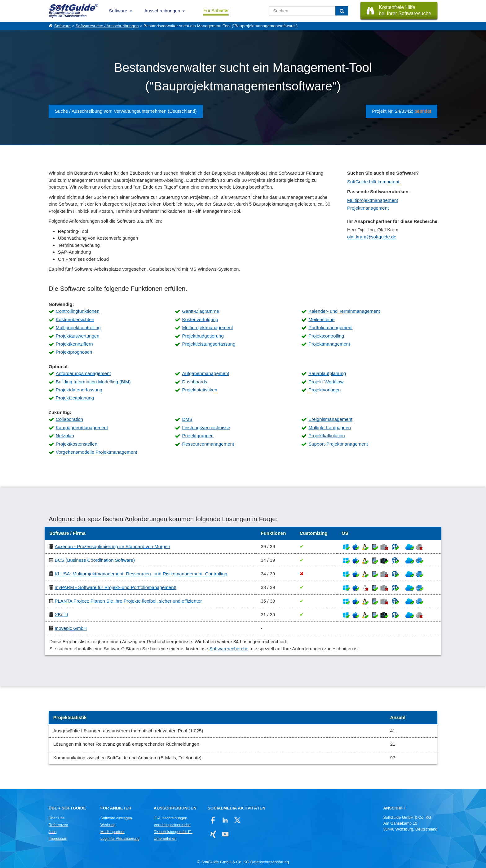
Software (118, 11)
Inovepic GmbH (71, 628)
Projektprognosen (74, 352)
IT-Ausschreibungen (170, 818)
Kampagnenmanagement (82, 427)
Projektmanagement (368, 208)
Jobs (53, 832)
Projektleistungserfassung (209, 344)
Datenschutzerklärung (270, 862)
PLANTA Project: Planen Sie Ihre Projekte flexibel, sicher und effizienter (128, 601)
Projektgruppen (198, 436)
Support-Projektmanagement (338, 444)
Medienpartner (113, 832)
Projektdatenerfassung (79, 390)
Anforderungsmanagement (83, 373)
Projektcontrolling (326, 336)
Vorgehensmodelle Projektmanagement (97, 452)
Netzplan (65, 436)
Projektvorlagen (325, 390)
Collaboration (69, 419)
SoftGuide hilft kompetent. (374, 182)
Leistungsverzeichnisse (206, 427)
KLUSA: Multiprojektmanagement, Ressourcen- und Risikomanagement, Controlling (141, 574)
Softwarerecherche (229, 649)
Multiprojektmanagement (373, 200)
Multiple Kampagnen (330, 427)
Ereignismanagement (330, 419)
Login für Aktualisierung (120, 839)
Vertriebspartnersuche (172, 825)
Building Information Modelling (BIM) (93, 382)
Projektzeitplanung (75, 398)
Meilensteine (321, 319)
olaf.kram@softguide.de (372, 237)
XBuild (61, 615)
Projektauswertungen (78, 336)
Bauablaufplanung (327, 373)
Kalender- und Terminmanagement (344, 311)
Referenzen (58, 825)
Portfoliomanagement (331, 327)
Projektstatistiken (199, 390)
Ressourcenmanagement (208, 444)
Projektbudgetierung (203, 336)
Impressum (58, 839)
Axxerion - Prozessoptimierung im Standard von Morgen (112, 546)
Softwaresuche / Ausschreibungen (107, 26)
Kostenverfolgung (200, 319)
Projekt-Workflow (326, 382)
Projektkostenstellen (77, 444)
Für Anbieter (216, 10)
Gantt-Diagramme (200, 311)
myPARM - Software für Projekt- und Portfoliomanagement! (115, 587)
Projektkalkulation (327, 436)
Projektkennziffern (74, 344)
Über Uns (57, 818)
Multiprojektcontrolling (78, 327)
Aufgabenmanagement (205, 373)
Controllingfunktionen (78, 311)
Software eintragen (116, 818)
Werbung (108, 825)
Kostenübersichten (75, 319)
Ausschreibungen (162, 11)
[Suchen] (342, 11)
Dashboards (194, 382)
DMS (187, 419)
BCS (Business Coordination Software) (95, 560)
